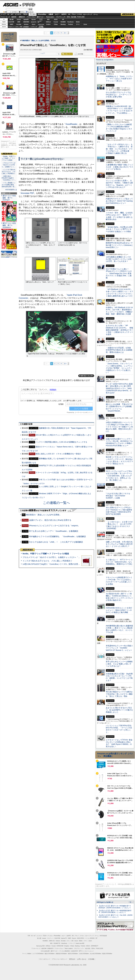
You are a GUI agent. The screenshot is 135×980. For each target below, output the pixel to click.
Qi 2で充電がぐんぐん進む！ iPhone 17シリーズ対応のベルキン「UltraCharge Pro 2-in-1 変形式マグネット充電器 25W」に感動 (119, 273)
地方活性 (74, 17)
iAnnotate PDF (27, 193)
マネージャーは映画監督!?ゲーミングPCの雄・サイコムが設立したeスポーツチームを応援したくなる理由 (119, 581)
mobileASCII (74, 951)
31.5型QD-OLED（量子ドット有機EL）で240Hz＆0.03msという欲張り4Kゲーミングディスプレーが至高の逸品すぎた (119, 597)
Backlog (63, 24)
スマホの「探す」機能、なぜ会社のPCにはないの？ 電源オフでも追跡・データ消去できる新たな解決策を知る (119, 216)
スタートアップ (87, 14)
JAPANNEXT (26, 27)
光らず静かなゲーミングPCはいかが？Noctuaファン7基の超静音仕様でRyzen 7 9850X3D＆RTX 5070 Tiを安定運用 (119, 511)
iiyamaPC (26, 20)
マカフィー (11, 27)
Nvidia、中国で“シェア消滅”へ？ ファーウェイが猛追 (46, 554)
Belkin (78, 22)
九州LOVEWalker (84, 954)
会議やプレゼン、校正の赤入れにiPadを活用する (50, 520)
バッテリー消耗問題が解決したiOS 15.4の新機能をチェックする (61, 442)
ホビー (57, 14)
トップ (3, 14)
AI (8, 14)
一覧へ (130, 902)
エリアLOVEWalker (38, 954)
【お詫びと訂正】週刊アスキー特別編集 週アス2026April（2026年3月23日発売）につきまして (115, 907)
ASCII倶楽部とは (11, 190)
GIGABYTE (34, 22)
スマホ (79, 14)
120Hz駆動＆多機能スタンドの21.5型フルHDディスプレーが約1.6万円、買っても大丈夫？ (119, 259)
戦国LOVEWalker (107, 954)
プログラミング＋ (79, 948)
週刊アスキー (41, 17)
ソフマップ (34, 27)
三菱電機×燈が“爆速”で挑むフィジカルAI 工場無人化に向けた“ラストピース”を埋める (119, 167)
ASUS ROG (26, 22)
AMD (19, 22)
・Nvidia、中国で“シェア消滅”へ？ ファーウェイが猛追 (9, 158)
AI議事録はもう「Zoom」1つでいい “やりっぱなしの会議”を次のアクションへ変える (119, 79)
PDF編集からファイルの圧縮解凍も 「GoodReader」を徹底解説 (57, 536)
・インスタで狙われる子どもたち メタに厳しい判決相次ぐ (9, 171)
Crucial (56, 22)
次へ (66, 33)
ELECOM (11, 22)
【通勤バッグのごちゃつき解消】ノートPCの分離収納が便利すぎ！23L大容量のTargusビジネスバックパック (119, 128)
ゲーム (96, 14)
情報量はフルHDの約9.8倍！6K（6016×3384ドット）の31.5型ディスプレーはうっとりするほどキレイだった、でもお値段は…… (119, 110)
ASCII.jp (11, 5)
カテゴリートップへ (86, 376)
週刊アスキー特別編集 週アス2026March (9, 225)
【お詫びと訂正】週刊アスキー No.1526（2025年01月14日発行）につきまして (116, 916)
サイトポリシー (45, 959)
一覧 (58, 54)
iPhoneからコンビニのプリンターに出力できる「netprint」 (55, 526)
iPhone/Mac (42, 14)
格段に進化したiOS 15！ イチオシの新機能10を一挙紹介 (58, 454)
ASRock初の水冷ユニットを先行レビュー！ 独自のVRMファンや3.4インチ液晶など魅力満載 (119, 610)
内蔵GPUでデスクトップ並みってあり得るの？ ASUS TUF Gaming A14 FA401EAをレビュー (119, 201)
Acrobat (19, 24)
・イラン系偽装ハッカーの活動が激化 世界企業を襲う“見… (9, 185)
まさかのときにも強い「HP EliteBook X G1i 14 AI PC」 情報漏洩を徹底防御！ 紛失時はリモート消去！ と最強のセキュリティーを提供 (119, 330)
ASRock (48, 22)
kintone (26, 24)
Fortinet (70, 24)
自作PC (64, 14)
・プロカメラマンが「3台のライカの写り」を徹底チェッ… (9, 165)
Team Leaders (69, 948)
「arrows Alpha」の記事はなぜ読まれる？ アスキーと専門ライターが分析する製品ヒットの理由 (119, 229)
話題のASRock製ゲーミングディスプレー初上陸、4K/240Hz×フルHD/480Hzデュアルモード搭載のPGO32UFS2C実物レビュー (119, 442)
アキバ (74, 14)
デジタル (27, 5)
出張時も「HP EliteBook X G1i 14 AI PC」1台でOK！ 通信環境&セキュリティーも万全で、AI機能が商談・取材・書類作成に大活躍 (119, 311)
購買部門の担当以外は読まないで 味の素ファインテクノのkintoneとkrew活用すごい (120, 245)
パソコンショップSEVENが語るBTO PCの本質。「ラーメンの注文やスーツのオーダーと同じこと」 (119, 729)
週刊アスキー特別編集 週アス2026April (9, 198)
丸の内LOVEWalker (96, 954)
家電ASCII (22, 17)
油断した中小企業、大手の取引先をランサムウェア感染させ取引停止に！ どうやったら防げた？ (119, 544)
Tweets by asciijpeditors (105, 60)
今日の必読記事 (45, 951)
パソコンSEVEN (41, 19)
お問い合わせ (82, 959)
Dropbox (48, 24)
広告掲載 (91, 959)
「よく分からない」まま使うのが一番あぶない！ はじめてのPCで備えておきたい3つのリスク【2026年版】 (119, 525)
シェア (43, 53)
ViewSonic (71, 22)
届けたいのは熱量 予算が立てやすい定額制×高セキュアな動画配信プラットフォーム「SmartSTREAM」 (119, 408)
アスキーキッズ (5, 17)
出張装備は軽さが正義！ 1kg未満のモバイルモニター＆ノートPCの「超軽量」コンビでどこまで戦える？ (119, 677)
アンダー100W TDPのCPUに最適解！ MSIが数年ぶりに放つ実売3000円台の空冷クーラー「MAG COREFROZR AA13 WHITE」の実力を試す (119, 388)
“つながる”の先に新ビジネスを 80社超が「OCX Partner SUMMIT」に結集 (119, 496)
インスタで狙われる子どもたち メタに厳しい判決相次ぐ (47, 561)
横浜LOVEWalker (50, 954)
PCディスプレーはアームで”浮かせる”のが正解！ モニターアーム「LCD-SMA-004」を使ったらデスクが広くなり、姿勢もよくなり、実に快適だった (119, 476)
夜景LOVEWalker (73, 954)
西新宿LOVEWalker (61, 954)
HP (63, 20)
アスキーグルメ (31, 17)
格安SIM (14, 17)
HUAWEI (63, 22)
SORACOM (60, 946)
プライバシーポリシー (60, 959)
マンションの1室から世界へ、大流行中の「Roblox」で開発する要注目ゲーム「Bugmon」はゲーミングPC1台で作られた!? (119, 184)
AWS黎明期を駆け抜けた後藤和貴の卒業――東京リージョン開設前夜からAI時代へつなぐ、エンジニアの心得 (119, 629)
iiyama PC (64, 938)
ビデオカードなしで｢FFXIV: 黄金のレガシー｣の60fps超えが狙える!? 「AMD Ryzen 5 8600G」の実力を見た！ (119, 743)
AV (69, 14)
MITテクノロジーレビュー (86, 951)
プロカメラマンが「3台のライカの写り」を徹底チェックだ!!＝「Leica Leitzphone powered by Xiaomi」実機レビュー (73, 557)
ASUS (56, 20)
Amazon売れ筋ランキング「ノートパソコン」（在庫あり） (8, 37)
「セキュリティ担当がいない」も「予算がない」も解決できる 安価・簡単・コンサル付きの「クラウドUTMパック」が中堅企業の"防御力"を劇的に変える (119, 149)
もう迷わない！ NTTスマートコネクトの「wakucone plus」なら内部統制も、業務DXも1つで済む (119, 562)
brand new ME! (80, 943)
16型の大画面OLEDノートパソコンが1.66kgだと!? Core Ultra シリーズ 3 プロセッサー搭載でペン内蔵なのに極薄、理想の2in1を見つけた (119, 427)
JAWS (11, 24)
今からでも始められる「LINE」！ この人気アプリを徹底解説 (56, 542)
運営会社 (72, 959)
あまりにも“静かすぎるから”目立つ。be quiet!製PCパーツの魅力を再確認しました (119, 710)
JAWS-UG (52, 941)
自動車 (51, 14)
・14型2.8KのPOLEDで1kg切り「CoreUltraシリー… (9, 178)
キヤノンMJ (19, 27)
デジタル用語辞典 (65, 951)
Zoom (85, 24)
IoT (12, 14)
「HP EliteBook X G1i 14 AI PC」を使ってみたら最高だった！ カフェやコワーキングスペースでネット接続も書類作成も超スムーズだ (119, 293)
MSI (48, 20)
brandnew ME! (41, 27)
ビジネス (18, 14)
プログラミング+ (61, 17)
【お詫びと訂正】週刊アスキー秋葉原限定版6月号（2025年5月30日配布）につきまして (115, 912)
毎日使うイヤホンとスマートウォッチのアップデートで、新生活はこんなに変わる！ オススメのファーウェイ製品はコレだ (119, 460)
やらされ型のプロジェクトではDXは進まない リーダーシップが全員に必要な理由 (119, 95)
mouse (19, 20)
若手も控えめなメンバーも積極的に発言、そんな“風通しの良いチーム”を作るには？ (119, 664)
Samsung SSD (40, 946)
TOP (29, 936)
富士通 (11, 20)
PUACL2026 (81, 17)
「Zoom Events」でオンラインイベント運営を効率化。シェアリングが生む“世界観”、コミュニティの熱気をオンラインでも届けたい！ (119, 368)
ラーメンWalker (27, 954)
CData (56, 24)
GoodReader (71, 124)
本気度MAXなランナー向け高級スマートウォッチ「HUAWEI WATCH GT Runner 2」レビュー (119, 648)
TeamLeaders (50, 17)
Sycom (34, 20)
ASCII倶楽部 (128, 14)
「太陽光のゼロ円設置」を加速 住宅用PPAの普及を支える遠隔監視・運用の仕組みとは (119, 350)
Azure (34, 24)
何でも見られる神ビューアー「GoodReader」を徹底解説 (54, 531)
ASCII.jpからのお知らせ (105, 902)
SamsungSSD (39, 22)
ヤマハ (78, 24)
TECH (25, 14)
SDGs (69, 17)
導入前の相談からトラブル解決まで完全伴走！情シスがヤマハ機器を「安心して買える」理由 (119, 694)
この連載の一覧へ (56, 503)
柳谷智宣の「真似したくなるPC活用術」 (36, 41)
